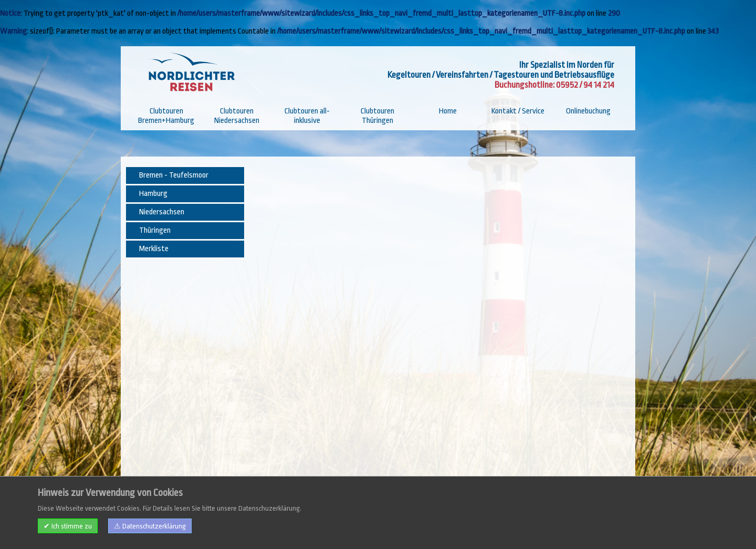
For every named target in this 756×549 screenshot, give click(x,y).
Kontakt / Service (518, 111)
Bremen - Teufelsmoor (174, 175)
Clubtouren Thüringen (377, 116)
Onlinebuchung (588, 111)
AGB (207, 529)
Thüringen (155, 230)
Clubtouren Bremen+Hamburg (166, 116)
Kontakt (183, 529)
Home (448, 111)
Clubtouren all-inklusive (307, 116)
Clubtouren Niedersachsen (237, 116)
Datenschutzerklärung (253, 529)
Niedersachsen (162, 212)
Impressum (148, 529)
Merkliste (154, 249)
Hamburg (153, 194)
